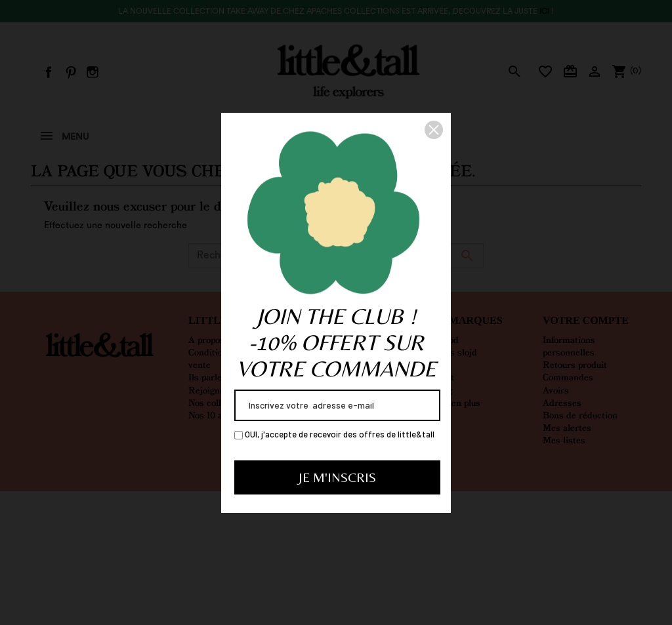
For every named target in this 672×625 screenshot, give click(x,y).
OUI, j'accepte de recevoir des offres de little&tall (334, 434)
